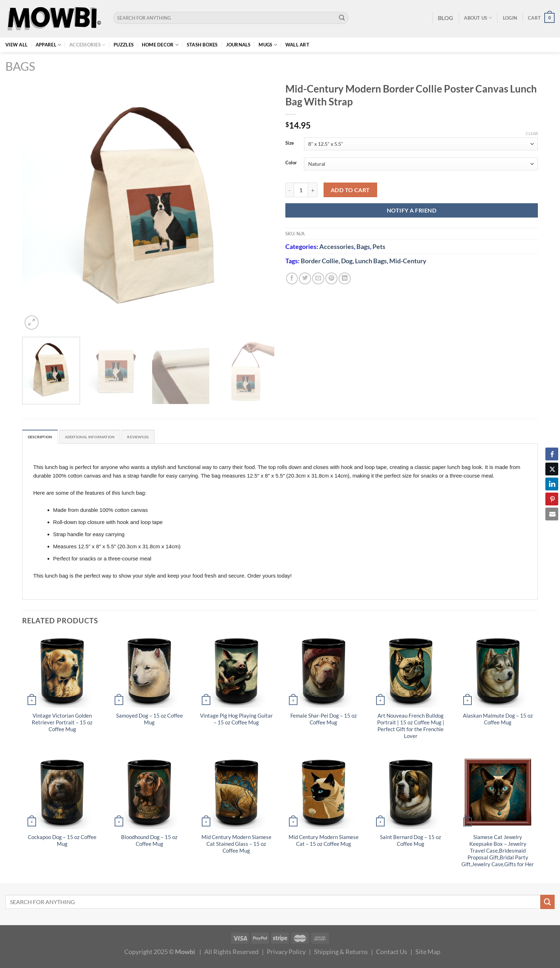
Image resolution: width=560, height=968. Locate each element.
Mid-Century (408, 261)
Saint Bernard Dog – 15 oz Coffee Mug (411, 842)
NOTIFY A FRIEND (412, 210)
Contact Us (392, 953)
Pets (379, 246)
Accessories (87, 45)
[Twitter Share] (552, 469)
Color (291, 163)
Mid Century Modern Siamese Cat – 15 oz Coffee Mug (324, 842)
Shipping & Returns (341, 953)
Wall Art (297, 45)
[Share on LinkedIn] (345, 279)
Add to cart (350, 190)
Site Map (428, 953)
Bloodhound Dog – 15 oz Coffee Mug (149, 842)
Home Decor (160, 45)
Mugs (268, 45)
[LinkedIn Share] (552, 484)
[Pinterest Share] (552, 499)
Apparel (48, 45)
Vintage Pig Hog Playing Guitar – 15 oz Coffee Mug (236, 720)
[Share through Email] (552, 514)
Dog (347, 261)
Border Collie (320, 261)
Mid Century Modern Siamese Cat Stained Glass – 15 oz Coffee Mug (236, 845)
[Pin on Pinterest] (331, 279)
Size (290, 143)
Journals (238, 45)
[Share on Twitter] (305, 279)
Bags (20, 66)
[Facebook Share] (552, 454)
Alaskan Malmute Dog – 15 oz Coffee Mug (498, 720)
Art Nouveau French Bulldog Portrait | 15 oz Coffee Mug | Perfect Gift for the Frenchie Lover (411, 727)
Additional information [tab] (105, 438)
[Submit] (342, 18)
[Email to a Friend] (318, 279)
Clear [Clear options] (532, 133)
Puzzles (124, 45)
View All (16, 45)
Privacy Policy (286, 953)
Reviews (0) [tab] (164, 438)
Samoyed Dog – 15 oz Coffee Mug (149, 720)
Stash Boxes (202, 45)
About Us (478, 18)
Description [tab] (44, 438)
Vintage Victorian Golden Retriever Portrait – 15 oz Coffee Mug (62, 724)
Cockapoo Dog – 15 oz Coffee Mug (62, 842)
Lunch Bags (371, 261)
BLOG (446, 18)
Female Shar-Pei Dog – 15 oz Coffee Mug (324, 720)
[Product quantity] (301, 190)
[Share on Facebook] (292, 279)
